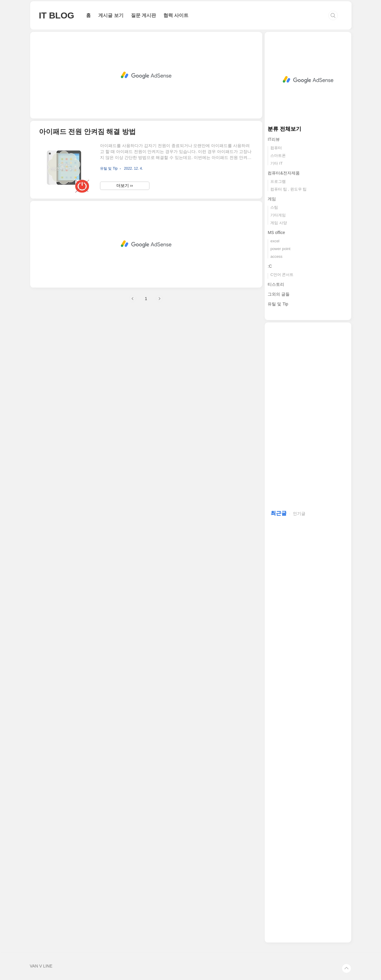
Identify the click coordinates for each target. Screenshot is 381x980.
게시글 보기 (111, 15)
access (276, 256)
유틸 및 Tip (278, 304)
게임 (272, 199)
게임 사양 (279, 223)
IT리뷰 (274, 139)
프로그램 (278, 181)
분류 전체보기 (284, 129)
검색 (333, 15)
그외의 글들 (279, 294)
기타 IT (276, 163)
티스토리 (276, 284)
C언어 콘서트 (282, 275)
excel (275, 241)
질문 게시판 (143, 15)
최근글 (279, 513)
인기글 (299, 514)
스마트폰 (278, 156)
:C (270, 266)
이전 (133, 299)
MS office (276, 232)
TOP (346, 968)
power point (280, 249)
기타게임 (278, 215)
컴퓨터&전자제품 (284, 173)
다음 (159, 299)
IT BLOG (57, 15)
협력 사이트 (176, 15)
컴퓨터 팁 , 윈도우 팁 (288, 189)
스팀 (274, 207)
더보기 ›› (125, 185)
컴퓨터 (276, 148)
